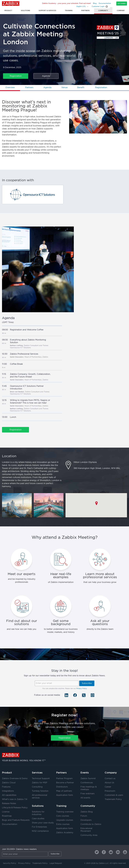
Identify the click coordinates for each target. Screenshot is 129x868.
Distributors (62, 787)
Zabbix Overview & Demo (15, 779)
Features (6, 787)
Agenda (46, 76)
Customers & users (114, 795)
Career (108, 787)
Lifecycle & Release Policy (15, 808)
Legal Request (56, 863)
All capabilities (9, 795)
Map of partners (64, 791)
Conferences (87, 783)
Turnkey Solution (40, 791)
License (6, 812)
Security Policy (10, 863)
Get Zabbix (122, 3)
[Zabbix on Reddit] (111, 852)
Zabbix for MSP (40, 783)
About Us (109, 783)
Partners (29, 88)
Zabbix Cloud (9, 783)
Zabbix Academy (65, 833)
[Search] (73, 6)
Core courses (63, 816)
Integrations (8, 791)
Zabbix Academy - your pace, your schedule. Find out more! (67, 3)
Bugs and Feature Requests (16, 820)
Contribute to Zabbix (91, 824)
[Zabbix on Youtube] (125, 852)
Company (111, 773)
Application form (65, 795)
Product (7, 773)
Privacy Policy (82, 689)
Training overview (65, 812)
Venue (64, 88)
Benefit (81, 88)
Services (37, 773)
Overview (10, 88)
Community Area (89, 835)
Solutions (38, 806)
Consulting (37, 787)
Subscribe (87, 683)
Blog (95, 3)
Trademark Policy (113, 799)
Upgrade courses (65, 820)
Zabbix (11, 4)
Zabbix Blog (87, 812)
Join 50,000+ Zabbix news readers (19, 849)
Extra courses (63, 824)
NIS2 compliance (40, 831)
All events (85, 798)
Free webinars (87, 794)
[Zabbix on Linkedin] (118, 852)
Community (88, 806)
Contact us (110, 779)
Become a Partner (65, 783)
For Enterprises (39, 827)
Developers (86, 820)
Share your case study (43, 823)
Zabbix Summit (88, 779)
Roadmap (7, 816)
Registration (16, 76)
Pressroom (110, 791)
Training (61, 806)
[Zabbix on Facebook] (104, 852)
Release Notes (9, 804)
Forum (84, 816)
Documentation (105, 3)
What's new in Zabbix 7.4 (15, 799)
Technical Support (41, 779)
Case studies (38, 819)
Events (85, 773)
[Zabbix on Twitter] (97, 852)
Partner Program (64, 779)
